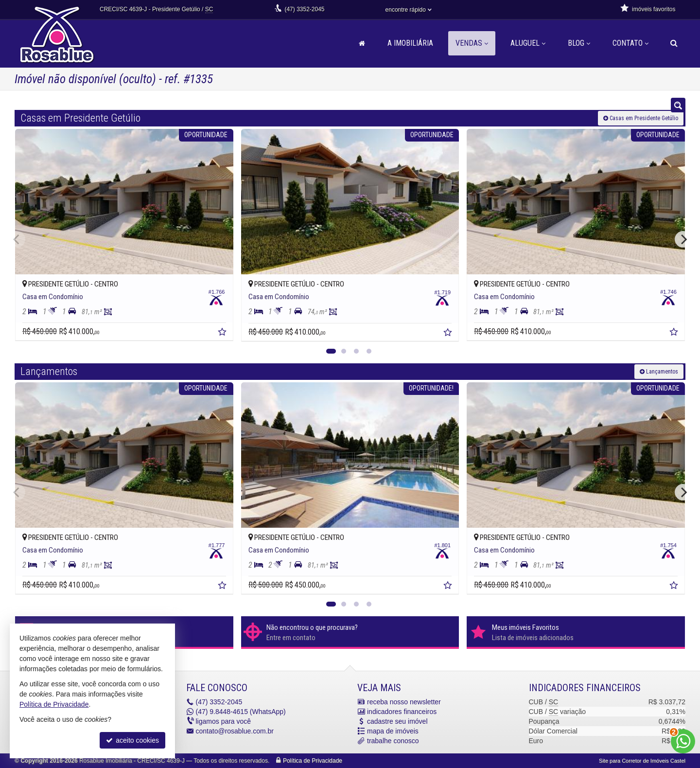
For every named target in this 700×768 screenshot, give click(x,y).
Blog (579, 43)
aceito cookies (132, 740)
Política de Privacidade (313, 761)
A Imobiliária (410, 43)
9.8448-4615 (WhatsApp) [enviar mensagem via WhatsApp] (241, 712)
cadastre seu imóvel (397, 721)
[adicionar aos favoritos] (223, 333)
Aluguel (528, 43)
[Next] (683, 239)
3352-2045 (304, 9)
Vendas (472, 43)
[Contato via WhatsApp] (683, 741)
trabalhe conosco (393, 741)
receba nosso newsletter (404, 702)
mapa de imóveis (393, 731)
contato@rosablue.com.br (235, 731)
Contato (630, 43)
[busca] (674, 43)
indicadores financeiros (402, 712)
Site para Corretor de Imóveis (642, 761)
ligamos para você (224, 721)
